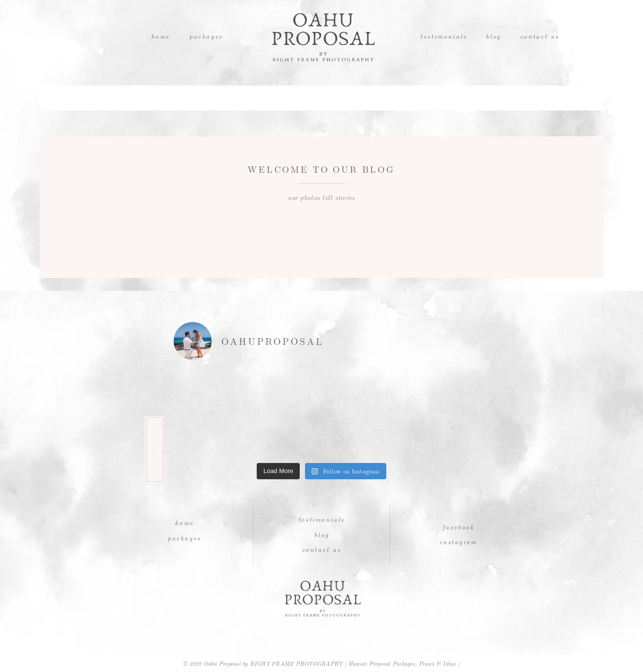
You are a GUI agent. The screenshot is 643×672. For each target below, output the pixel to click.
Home (161, 36)
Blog (493, 36)
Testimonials (443, 36)
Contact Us (540, 36)
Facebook (459, 527)
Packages (206, 36)
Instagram (458, 542)
